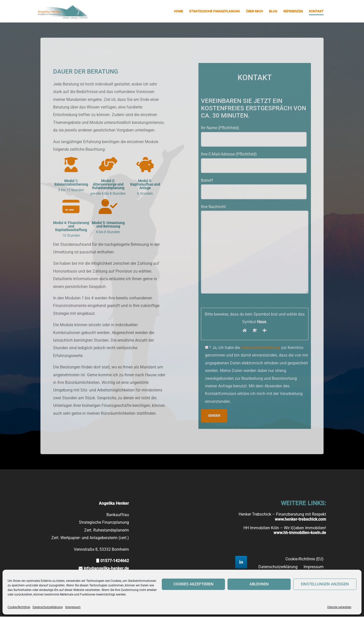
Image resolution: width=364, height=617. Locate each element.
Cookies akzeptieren (194, 584)
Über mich (254, 11)
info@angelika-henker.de (106, 569)
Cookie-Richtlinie (19, 607)
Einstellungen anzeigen (325, 584)
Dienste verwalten (339, 607)
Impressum (73, 607)
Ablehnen (259, 584)
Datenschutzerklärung (48, 607)
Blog (273, 11)
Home (178, 11)
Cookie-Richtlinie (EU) (304, 559)
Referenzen (293, 11)
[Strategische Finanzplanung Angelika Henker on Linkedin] (241, 563)
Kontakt (316, 11)
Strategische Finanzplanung (214, 11)
